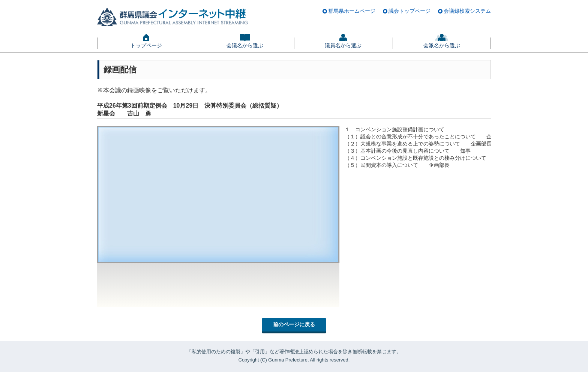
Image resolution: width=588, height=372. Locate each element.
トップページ (146, 45)
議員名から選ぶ (343, 45)
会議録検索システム (467, 11)
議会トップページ (409, 11)
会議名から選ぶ (245, 45)
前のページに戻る (294, 324)
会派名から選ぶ (442, 45)
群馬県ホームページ (352, 11)
